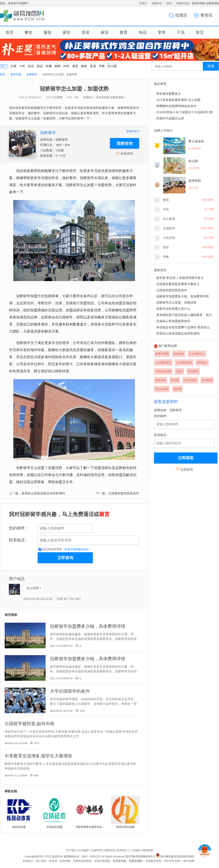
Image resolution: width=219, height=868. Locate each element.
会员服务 (84, 850)
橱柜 (84, 66)
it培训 (180, 371)
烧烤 (58, 66)
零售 (162, 32)
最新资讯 (160, 270)
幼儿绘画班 (162, 389)
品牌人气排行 (163, 131)
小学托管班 (190, 380)
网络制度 (148, 850)
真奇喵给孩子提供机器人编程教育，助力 (184, 315)
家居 (105, 32)
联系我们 (122, 850)
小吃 (22, 66)
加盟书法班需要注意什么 (173, 309)
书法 (166, 209)
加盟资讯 (157, 3)
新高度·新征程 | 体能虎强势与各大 (180, 278)
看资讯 (205, 15)
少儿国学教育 (163, 362)
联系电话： (19, 540)
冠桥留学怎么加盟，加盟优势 (176, 302)
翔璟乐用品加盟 (125, 827)
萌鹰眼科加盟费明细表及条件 (176, 106)
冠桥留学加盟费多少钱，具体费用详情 (182, 296)
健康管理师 (162, 354)
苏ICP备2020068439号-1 (140, 857)
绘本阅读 (161, 380)
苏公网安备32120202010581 (177, 857)
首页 (10, 32)
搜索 (211, 66)
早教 (102, 66)
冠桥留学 (48, 132)
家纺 (67, 32)
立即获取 (186, 458)
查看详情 (133, 131)
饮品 (31, 66)
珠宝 (200, 32)
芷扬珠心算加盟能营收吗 (173, 321)
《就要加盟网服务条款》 (77, 549)
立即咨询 (65, 558)
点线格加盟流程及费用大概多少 (178, 284)
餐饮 (29, 32)
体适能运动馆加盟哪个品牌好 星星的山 (183, 327)
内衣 (66, 66)
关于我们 (71, 850)
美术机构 (207, 380)
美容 (86, 32)
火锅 (13, 66)
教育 (124, 32)
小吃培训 (169, 238)
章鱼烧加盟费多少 (169, 94)
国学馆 (177, 389)
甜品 (40, 66)
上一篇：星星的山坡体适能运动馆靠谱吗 (37, 493)
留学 (67, 145)
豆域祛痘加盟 (54, 827)
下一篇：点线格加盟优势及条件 (117, 493)
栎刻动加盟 (19, 827)
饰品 (143, 32)
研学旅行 (202, 362)
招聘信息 (109, 850)
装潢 (93, 66)
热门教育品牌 (168, 346)
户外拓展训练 (163, 371)
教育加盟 (16, 74)
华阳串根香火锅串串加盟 (90, 827)
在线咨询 (125, 153)
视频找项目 (183, 3)
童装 (75, 66)
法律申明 (97, 850)
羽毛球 (175, 380)
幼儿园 (112, 66)
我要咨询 (125, 143)
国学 (166, 247)
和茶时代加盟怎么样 (170, 118)
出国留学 (169, 228)
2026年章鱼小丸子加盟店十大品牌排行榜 (184, 112)
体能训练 (179, 354)
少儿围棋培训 (184, 362)
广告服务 (135, 850)
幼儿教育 (169, 219)
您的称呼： (19, 528)
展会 (169, 3)
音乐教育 (193, 371)
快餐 (49, 66)
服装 (48, 32)
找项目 (143, 3)
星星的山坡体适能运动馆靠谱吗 (178, 333)
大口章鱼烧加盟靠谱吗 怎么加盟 (178, 100)
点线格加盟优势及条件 (172, 290)
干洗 (181, 32)
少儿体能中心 (197, 354)
